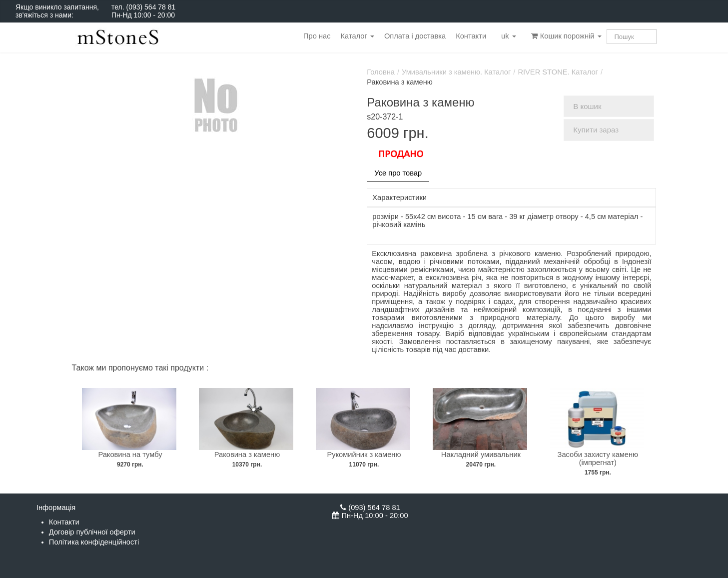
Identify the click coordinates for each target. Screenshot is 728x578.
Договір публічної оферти (92, 532)
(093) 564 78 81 (151, 7)
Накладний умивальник (481, 454)
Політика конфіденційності (94, 542)
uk (509, 36)
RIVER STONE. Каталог (558, 72)
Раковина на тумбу (130, 454)
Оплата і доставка (415, 36)
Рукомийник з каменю (364, 454)
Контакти (471, 36)
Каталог (358, 36)
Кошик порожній (566, 36)
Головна (381, 72)
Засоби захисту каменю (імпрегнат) (598, 458)
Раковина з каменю (247, 454)
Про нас (317, 36)
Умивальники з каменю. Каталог (456, 72)
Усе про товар (398, 173)
